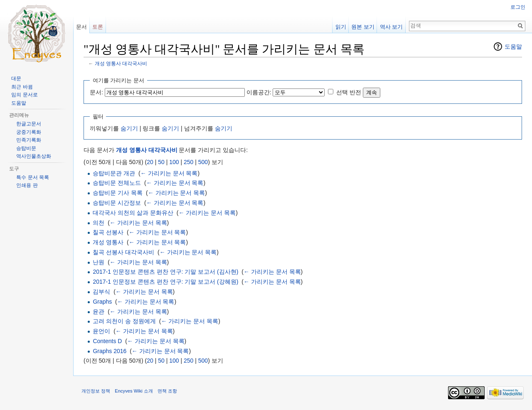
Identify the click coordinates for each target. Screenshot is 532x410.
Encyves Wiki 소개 (134, 391)
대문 (16, 79)
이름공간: (259, 92)
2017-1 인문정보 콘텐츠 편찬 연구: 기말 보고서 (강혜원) (165, 282)
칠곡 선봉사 (108, 232)
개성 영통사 (108, 242)
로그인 (518, 7)
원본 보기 (363, 27)
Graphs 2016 (110, 351)
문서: (96, 92)
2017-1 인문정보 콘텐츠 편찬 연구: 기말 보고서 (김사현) (165, 272)
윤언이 (101, 331)
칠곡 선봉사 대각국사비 (123, 252)
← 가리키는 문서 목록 (169, 173)
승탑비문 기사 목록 (118, 193)
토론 (98, 27)
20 (150, 162)
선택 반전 (349, 92)
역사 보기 (392, 27)
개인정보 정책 (96, 391)
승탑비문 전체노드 (117, 183)
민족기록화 (29, 140)
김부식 (101, 292)
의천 (99, 223)
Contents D (107, 341)
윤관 (99, 312)
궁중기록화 (29, 132)
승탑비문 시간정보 (117, 203)
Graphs (102, 302)
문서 (81, 27)
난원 (99, 262)
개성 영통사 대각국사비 (121, 63)
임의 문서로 (24, 95)
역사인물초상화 (34, 156)
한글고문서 (29, 124)
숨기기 (129, 128)
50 (161, 162)
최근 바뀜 (22, 87)
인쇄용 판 (27, 185)
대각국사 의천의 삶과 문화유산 (133, 213)
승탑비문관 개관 (114, 173)
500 (203, 162)
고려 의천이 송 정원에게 (124, 321)
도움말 (513, 47)
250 (188, 162)
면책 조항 (167, 391)
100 (174, 162)
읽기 (341, 27)
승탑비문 (26, 148)
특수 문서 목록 (33, 177)
